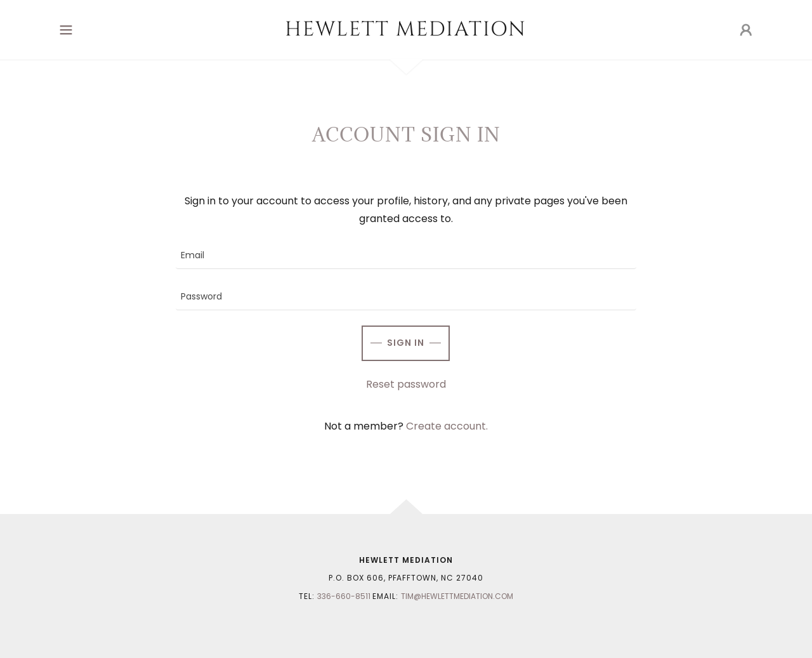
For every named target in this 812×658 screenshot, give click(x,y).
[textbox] (406, 256)
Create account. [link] (447, 426)
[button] (66, 30)
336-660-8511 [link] (344, 596)
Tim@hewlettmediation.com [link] (457, 596)
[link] (406, 32)
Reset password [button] (406, 384)
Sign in (406, 343)
